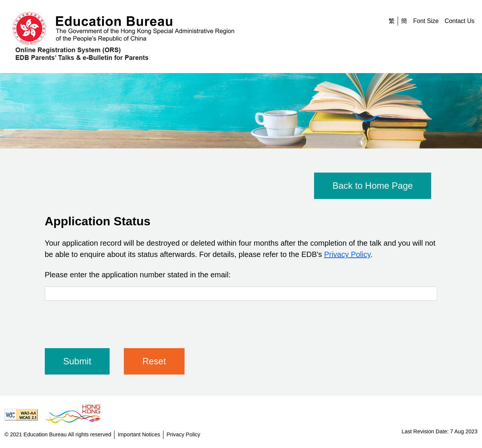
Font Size (426, 21)
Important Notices (139, 434)
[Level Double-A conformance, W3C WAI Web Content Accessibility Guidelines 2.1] (24, 414)
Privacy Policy (347, 254)
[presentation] (102, 321)
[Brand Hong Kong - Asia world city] (76, 414)
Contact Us (460, 21)
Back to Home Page (373, 186)
